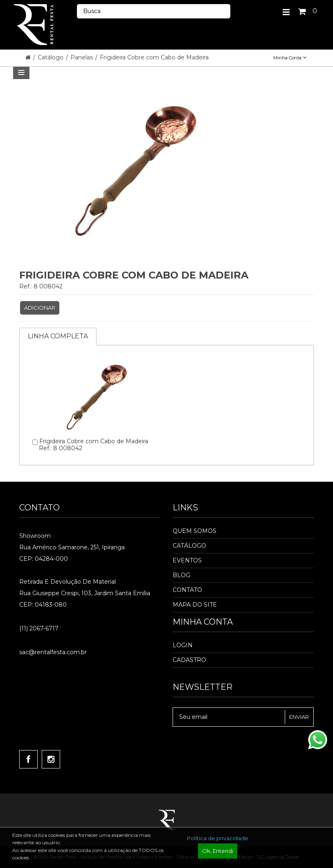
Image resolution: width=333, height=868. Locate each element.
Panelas (82, 57)
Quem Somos (195, 531)
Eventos (187, 560)
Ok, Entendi (218, 851)
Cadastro (189, 660)
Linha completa (58, 336)
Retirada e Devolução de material (67, 582)
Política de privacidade (218, 838)
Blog (181, 575)
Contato (187, 590)
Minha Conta (290, 58)
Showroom (35, 536)
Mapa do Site (195, 605)
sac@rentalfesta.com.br (53, 652)
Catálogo (51, 57)
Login (183, 645)
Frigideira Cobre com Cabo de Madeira (154, 57)
